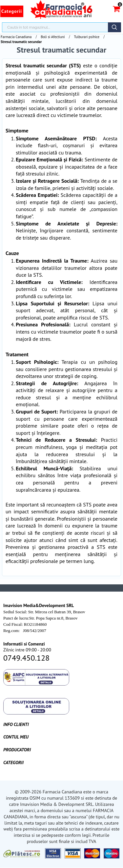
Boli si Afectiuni (53, 37)
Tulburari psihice (87, 37)
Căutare (114, 27)
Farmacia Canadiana (16, 37)
